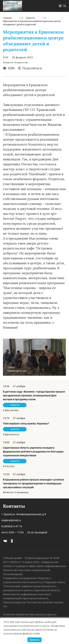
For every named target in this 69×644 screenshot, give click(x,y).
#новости (8, 62)
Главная (7, 18)
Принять (34, 640)
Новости (30, 18)
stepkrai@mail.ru (11, 520)
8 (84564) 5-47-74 (12, 526)
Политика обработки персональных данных (30, 614)
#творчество (21, 62)
